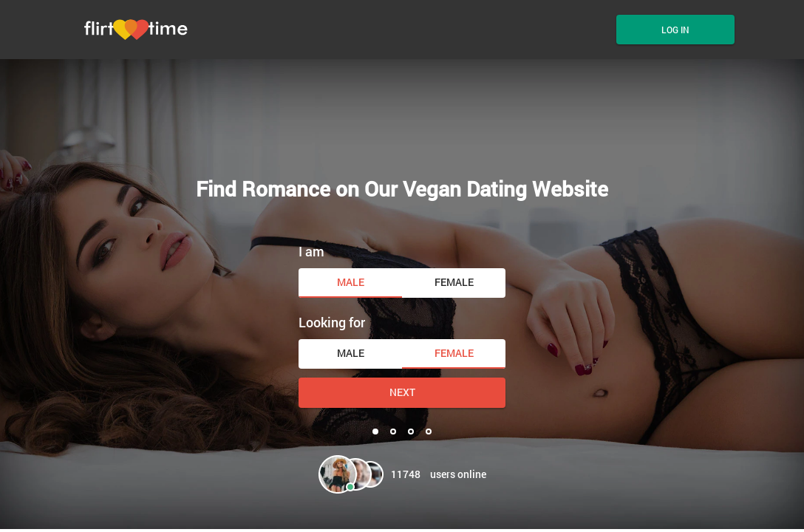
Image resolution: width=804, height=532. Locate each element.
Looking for (332, 322)
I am (311, 251)
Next (402, 392)
